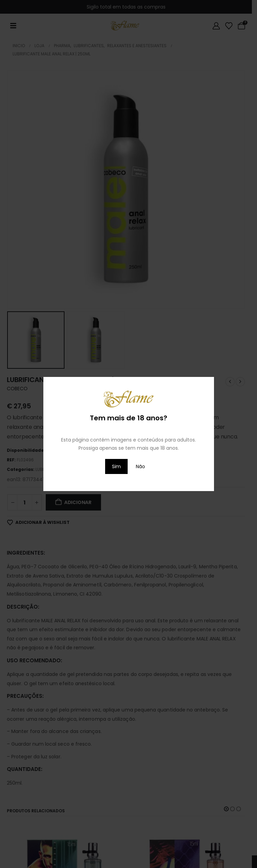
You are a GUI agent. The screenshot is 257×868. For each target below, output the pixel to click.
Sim (116, 466)
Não (140, 466)
